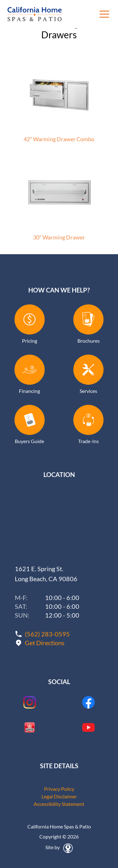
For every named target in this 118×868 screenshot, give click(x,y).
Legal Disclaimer (59, 796)
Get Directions (45, 643)
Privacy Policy (59, 789)
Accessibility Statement (59, 804)
